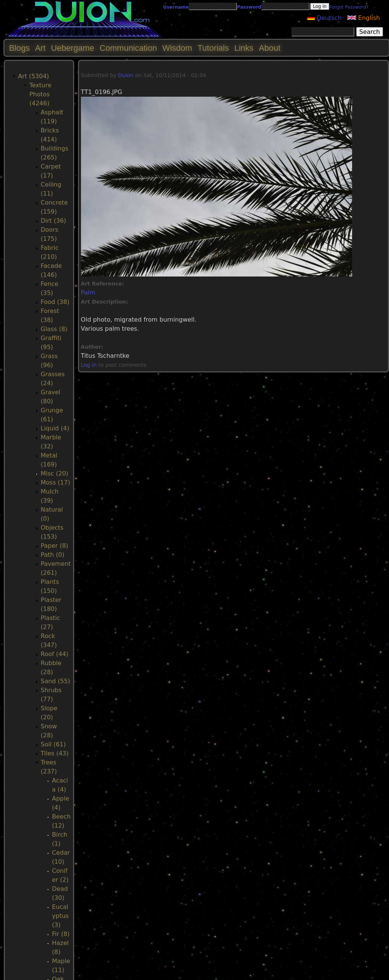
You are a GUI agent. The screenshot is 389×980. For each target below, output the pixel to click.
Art (40, 48)
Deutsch (324, 18)
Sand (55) (55, 681)
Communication (128, 48)
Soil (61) (53, 744)
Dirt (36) (53, 221)
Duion (126, 75)
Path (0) (53, 555)
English (364, 18)
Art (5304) (34, 76)
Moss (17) (55, 482)
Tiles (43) (55, 753)
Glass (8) (54, 329)
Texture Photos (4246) (40, 94)
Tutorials (213, 48)
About (270, 48)
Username (176, 7)
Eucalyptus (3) (60, 916)
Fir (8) (61, 934)
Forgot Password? (349, 7)
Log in (89, 365)
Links (244, 48)
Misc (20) (54, 473)
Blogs (19, 48)
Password (249, 7)
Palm (88, 292)
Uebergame (72, 48)
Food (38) (55, 302)
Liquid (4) (55, 428)
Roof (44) (55, 654)
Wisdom (177, 48)
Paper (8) (54, 546)
